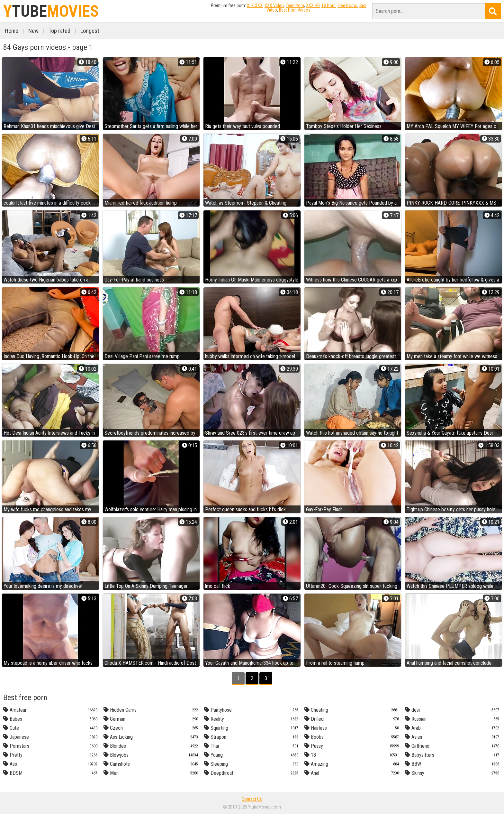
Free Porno (347, 5)
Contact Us (252, 799)
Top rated (59, 31)
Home (12, 31)
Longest (90, 31)
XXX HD (313, 5)
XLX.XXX (255, 5)
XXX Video (274, 5)
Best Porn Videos (295, 10)
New (33, 31)
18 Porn (328, 5)
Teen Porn (295, 5)
